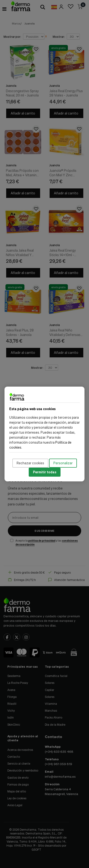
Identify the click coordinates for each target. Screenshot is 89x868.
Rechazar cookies (30, 463)
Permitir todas (45, 472)
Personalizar (63, 463)
